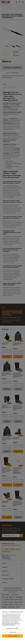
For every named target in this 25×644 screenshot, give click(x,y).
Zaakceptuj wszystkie (13, 636)
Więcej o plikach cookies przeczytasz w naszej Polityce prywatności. (11, 624)
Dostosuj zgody (12, 632)
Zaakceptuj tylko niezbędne (13, 628)
